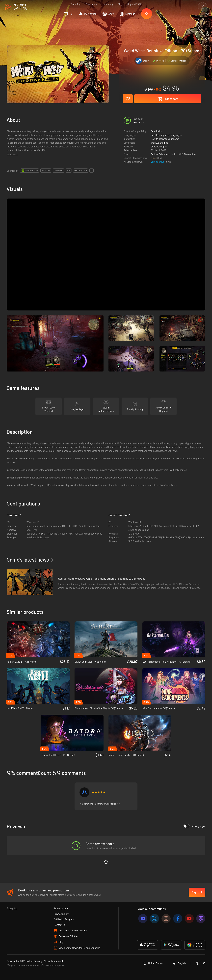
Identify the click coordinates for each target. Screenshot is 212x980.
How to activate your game (165, 139)
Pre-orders (91, 4)
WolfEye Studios (159, 143)
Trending (76, 4)
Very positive (158, 162)
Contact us (60, 925)
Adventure (164, 154)
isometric (58, 171)
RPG (181, 154)
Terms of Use (61, 908)
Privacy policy (61, 914)
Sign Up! (197, 892)
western (46, 171)
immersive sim (81, 171)
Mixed (154, 158)
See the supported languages (166, 135)
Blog (120, 4)
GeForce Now (32, 171)
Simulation (190, 154)
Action (154, 154)
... (92, 171)
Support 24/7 (134, 4)
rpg (69, 171)
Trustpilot (12, 908)
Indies (174, 154)
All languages (194, 826)
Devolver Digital (159, 146)
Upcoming (107, 4)
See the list (157, 131)
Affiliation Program (64, 919)
